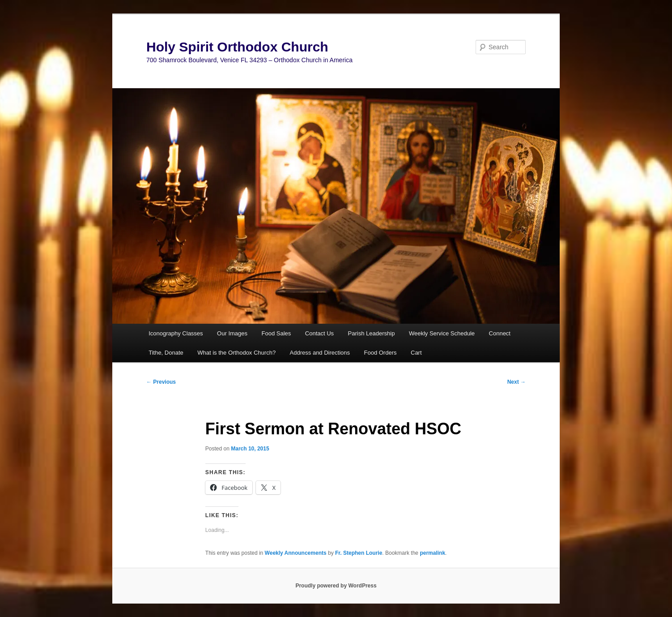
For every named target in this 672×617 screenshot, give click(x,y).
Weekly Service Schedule (442, 333)
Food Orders (381, 353)
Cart (416, 353)
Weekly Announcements (296, 553)
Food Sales (276, 333)
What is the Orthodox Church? (236, 353)
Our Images (232, 333)
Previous (161, 382)
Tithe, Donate (166, 353)
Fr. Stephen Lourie (359, 553)
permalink (432, 553)
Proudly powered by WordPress (336, 586)
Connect (500, 333)
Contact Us (319, 333)
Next (517, 382)
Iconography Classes (176, 333)
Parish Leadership (372, 333)
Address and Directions (320, 353)
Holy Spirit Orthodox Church (237, 47)
